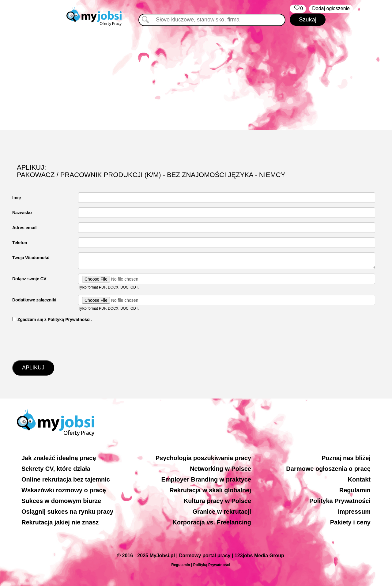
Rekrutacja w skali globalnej (210, 490)
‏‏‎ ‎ (298, 9)
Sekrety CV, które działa (56, 469)
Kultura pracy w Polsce (217, 501)
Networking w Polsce (221, 469)
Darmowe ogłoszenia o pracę (328, 469)
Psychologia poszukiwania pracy (203, 458)
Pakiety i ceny (350, 522)
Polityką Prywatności (212, 565)
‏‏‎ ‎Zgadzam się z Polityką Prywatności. (52, 319)
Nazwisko (22, 213)
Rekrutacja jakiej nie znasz (60, 522)
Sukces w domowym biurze (61, 501)
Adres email (24, 228)
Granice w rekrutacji (222, 512)
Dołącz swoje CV (29, 279)
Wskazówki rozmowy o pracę (64, 490)
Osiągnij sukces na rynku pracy (67, 512)
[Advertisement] (196, 78)
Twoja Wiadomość (31, 258)
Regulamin (355, 490)
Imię (17, 198)
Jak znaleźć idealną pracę (59, 458)
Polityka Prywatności (340, 501)
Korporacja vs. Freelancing (212, 522)
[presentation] (59, 341)
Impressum (354, 512)
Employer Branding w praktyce (206, 479)
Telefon (20, 243)
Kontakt (359, 479)
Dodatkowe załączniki (34, 300)
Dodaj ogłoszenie (331, 8)
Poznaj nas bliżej (346, 458)
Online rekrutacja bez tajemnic (66, 479)
